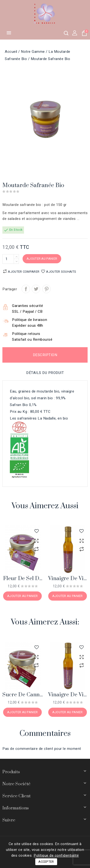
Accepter (46, 862)
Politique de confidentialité (56, 855)
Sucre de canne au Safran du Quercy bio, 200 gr (23, 695)
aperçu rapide (37, 541)
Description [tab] (45, 355)
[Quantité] (8, 259)
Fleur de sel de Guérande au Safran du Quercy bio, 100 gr (23, 579)
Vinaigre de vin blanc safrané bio (68, 579)
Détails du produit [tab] (45, 373)
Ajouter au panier (42, 259)
